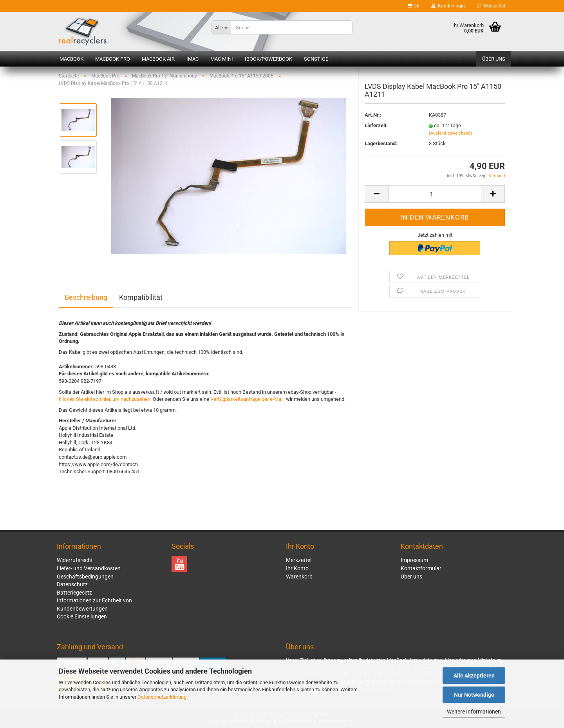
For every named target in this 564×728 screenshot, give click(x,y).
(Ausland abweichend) (450, 138)
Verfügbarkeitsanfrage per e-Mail (247, 399)
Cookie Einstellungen (82, 616)
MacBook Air (158, 59)
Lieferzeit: (376, 131)
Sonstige (316, 59)
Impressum (414, 560)
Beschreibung (86, 297)
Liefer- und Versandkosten (89, 568)
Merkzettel (491, 6)
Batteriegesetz (74, 593)
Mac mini (222, 59)
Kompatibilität (141, 297)
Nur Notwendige (474, 695)
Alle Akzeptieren (474, 676)
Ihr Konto (297, 568)
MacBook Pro (113, 59)
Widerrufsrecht (75, 560)
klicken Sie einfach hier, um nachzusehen (105, 399)
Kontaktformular (421, 568)
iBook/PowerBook (268, 59)
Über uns (494, 59)
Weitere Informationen (474, 712)
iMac (193, 59)
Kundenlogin (448, 6)
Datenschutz (72, 584)
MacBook (71, 59)
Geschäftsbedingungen (85, 577)
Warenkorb (299, 577)
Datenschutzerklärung (162, 697)
